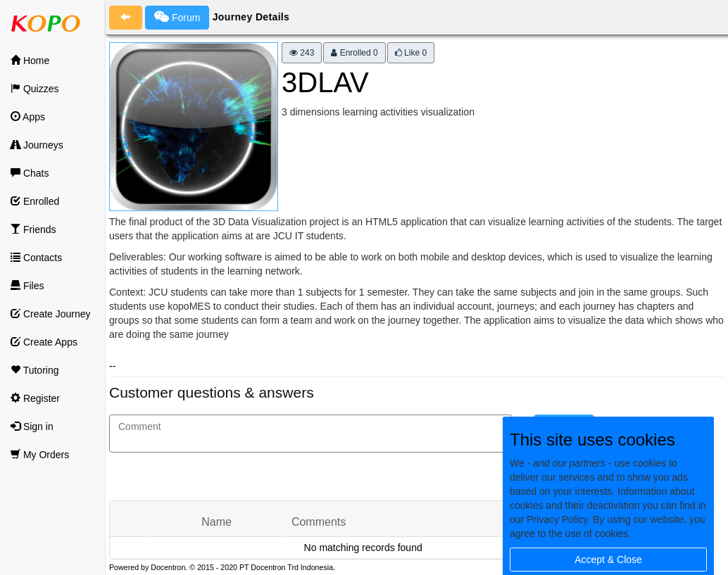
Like (411, 53)
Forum (177, 17)
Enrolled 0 (354, 53)
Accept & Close (608, 560)
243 (302, 53)
